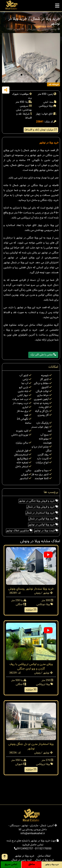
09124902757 (25, 849)
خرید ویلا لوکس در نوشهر (43, 525)
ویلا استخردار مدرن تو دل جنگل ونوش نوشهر (31, 746)
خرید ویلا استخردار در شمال (42, 513)
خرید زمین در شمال (22, 860)
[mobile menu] (57, 5)
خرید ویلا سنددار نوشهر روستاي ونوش (31, 589)
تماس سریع (11, 864)
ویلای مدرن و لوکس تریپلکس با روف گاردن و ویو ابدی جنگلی (31, 667)
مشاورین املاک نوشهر (19, 531)
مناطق (31, 864)
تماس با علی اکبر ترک (43, 355)
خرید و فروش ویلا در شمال (42, 507)
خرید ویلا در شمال (44, 860)
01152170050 (43, 849)
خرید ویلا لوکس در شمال (43, 519)
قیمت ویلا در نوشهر (46, 531)
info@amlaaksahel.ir (33, 834)
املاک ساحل (44, 856)
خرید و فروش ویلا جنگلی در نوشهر (38, 501)
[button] (21, 75)
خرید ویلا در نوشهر (49, 143)
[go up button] (5, 857)
